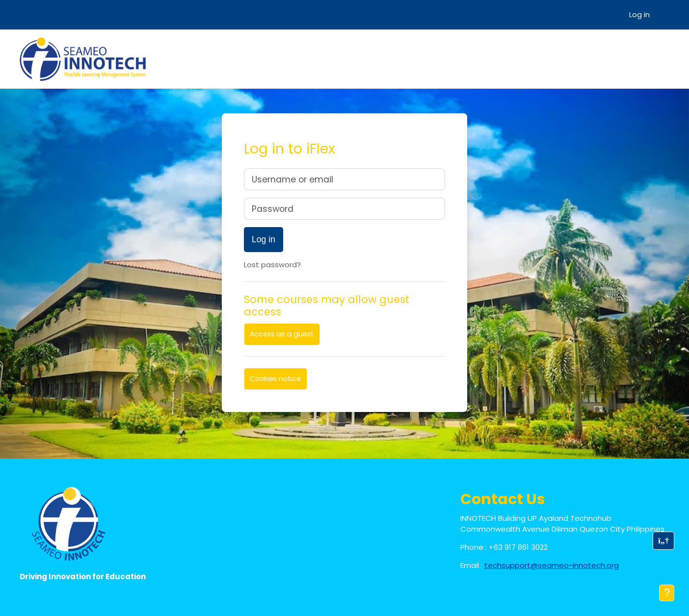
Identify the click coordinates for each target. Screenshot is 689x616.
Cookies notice (275, 379)
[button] (663, 541)
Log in (639, 14)
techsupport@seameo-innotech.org (552, 565)
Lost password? (272, 265)
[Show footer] (667, 593)
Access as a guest (282, 334)
